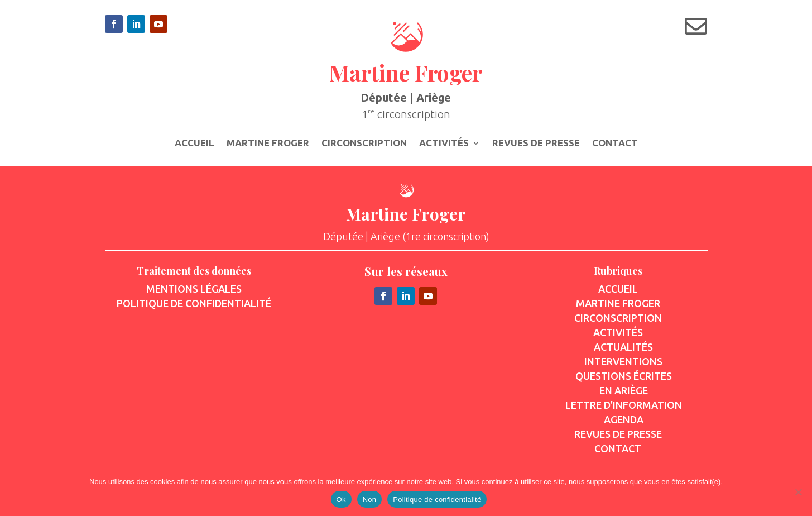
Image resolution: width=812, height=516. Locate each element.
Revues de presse (536, 144)
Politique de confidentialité (437, 500)
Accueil (194, 144)
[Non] (798, 492)
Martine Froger (268, 144)
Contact (615, 144)
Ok (341, 500)
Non (370, 500)
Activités (444, 144)
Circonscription (364, 144)
